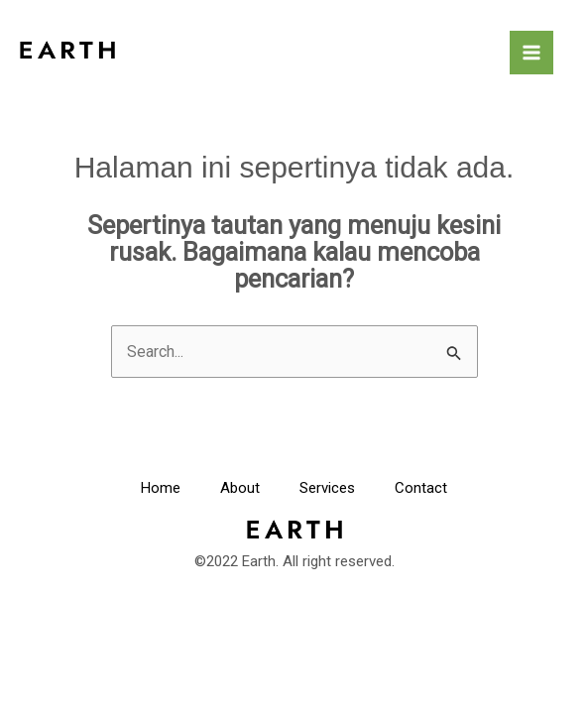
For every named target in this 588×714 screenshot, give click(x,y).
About (240, 488)
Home (161, 488)
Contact (421, 488)
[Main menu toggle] (531, 53)
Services (327, 488)
